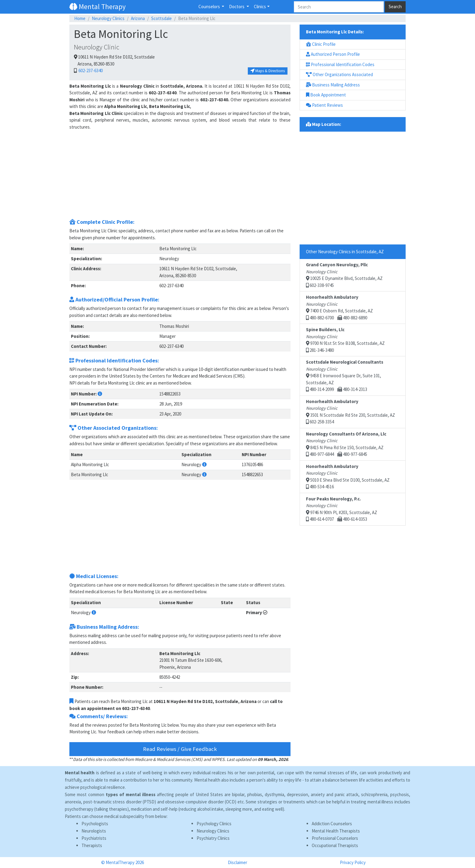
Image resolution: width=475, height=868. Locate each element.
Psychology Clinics (214, 824)
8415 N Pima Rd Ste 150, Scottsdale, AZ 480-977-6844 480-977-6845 (346, 444)
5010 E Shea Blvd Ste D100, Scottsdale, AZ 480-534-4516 (348, 477)
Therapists (92, 845)
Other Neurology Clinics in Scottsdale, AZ (345, 252)
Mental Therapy (98, 7)
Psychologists (95, 824)
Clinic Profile (321, 44)
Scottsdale (161, 18)
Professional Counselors (335, 838)
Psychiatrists (94, 838)
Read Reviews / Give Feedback (180, 749)
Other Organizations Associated (339, 74)
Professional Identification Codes (340, 64)
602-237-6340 (90, 71)
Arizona (138, 18)
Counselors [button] (210, 7)
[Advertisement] (180, 173)
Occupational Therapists (335, 845)
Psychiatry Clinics (213, 838)
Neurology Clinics (108, 18)
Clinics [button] (260, 7)
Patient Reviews (324, 105)
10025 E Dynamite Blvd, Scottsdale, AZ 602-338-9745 (344, 275)
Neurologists (94, 831)
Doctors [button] (237, 7)
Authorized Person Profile (333, 54)
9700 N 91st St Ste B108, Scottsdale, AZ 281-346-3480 (345, 340)
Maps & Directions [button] (268, 71)
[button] (100, 394)
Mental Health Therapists (336, 831)
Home (80, 18)
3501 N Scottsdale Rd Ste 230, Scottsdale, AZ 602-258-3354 (350, 412)
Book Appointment (326, 95)
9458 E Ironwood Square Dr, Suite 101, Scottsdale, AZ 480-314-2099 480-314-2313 (345, 376)
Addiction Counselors (332, 824)
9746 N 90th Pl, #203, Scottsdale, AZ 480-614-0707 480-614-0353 (342, 509)
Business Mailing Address (333, 85)
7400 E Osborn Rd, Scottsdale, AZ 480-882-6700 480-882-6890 (339, 307)
